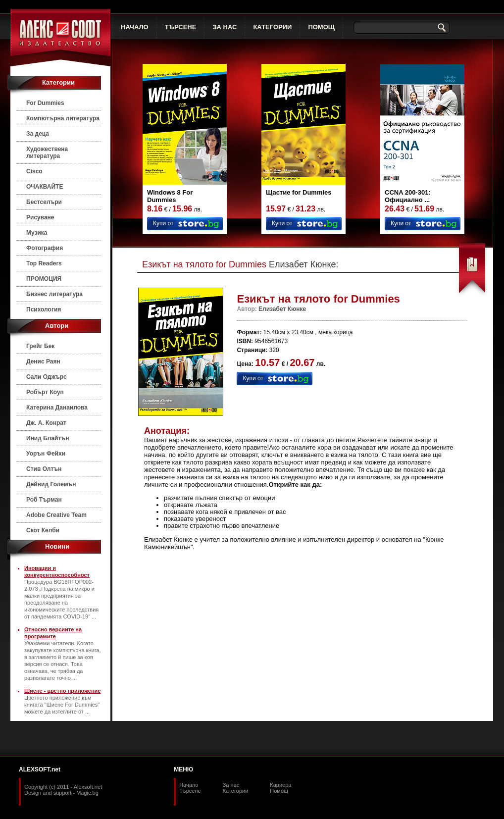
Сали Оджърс (47, 377)
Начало (189, 785)
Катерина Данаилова (57, 408)
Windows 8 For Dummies (170, 196)
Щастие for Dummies (299, 192)
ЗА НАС (225, 27)
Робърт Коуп (45, 392)
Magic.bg (87, 793)
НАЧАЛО (135, 27)
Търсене (190, 791)
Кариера (280, 785)
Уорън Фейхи (46, 454)
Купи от (163, 223)
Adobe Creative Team (56, 515)
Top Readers (44, 263)
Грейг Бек (40, 346)
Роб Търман (44, 500)
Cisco (34, 171)
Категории (236, 791)
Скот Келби (43, 530)
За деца (38, 134)
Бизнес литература (54, 294)
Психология (44, 309)
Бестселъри (44, 202)
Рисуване (40, 217)
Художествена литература (47, 153)
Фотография (45, 248)
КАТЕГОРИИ (272, 27)
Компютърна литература (63, 118)
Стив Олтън (44, 469)
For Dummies (45, 103)
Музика (37, 233)
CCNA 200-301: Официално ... (408, 196)
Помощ (279, 791)
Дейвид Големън (51, 484)
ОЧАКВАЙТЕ (45, 187)
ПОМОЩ (321, 27)
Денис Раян (43, 361)
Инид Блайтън (48, 438)
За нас (231, 785)
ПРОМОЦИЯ (44, 279)
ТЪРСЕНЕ (181, 27)
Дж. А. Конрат (46, 423)
